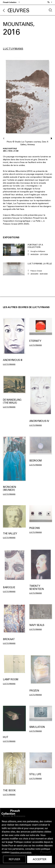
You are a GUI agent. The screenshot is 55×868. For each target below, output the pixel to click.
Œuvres (18, 11)
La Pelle (37, 221)
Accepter (39, 859)
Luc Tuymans (13, 49)
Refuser (14, 859)
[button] (50, 138)
